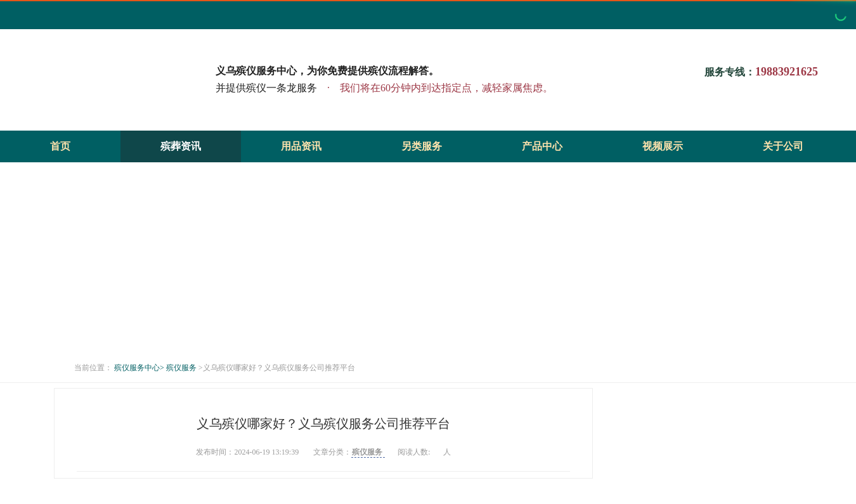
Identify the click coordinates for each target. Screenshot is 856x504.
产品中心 (542, 146)
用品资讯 (301, 146)
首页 (60, 146)
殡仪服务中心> (139, 368)
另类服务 (422, 146)
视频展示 (663, 146)
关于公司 (783, 146)
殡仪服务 (182, 368)
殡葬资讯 (181, 146)
